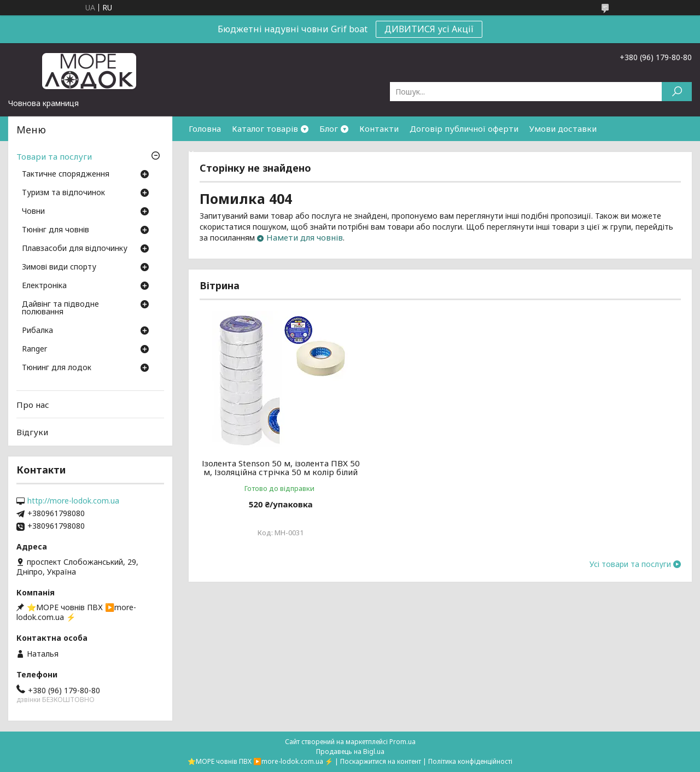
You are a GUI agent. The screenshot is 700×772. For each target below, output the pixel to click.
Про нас (33, 405)
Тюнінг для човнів (56, 230)
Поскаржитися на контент (381, 761)
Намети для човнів (305, 237)
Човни (33, 212)
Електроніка (44, 286)
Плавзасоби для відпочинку (75, 249)
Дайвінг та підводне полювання (60, 308)
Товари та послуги (54, 156)
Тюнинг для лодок (57, 368)
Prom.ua (402, 742)
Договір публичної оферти (464, 128)
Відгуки (32, 432)
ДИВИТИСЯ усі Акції (429, 29)
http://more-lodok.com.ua (73, 501)
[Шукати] (677, 92)
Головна (205, 128)
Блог (329, 128)
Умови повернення (227, 153)
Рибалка (37, 331)
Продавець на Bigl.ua (350, 751)
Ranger (34, 349)
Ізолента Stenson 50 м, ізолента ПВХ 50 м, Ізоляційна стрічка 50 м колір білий (276, 472)
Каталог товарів (265, 128)
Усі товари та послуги (630, 573)
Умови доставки (563, 128)
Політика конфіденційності (470, 761)
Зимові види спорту (59, 267)
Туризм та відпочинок (63, 193)
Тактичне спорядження (66, 174)
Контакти (379, 128)
